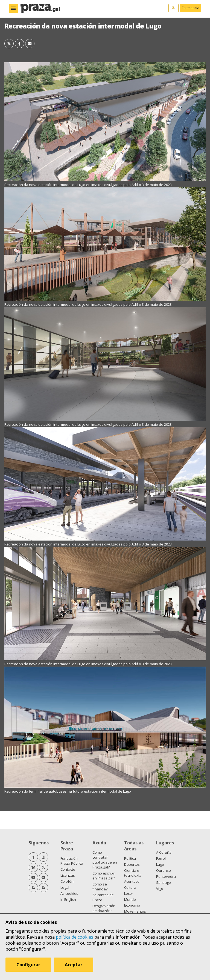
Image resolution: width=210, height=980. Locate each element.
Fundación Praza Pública (72, 861)
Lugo (160, 864)
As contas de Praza (103, 897)
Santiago (164, 882)
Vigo (160, 888)
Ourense (164, 870)
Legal (65, 887)
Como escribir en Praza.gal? (104, 876)
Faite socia (191, 8)
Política (130, 858)
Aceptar (74, 965)
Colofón (67, 881)
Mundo (130, 899)
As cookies (69, 893)
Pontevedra (166, 876)
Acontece (132, 881)
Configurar (28, 965)
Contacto (68, 869)
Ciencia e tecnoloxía (133, 873)
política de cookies (75, 937)
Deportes (132, 864)
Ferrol (161, 858)
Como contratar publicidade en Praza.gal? (105, 860)
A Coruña (164, 852)
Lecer (129, 893)
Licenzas (68, 875)
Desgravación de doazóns (104, 908)
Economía (132, 905)
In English (68, 899)
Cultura (130, 887)
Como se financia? (100, 887)
